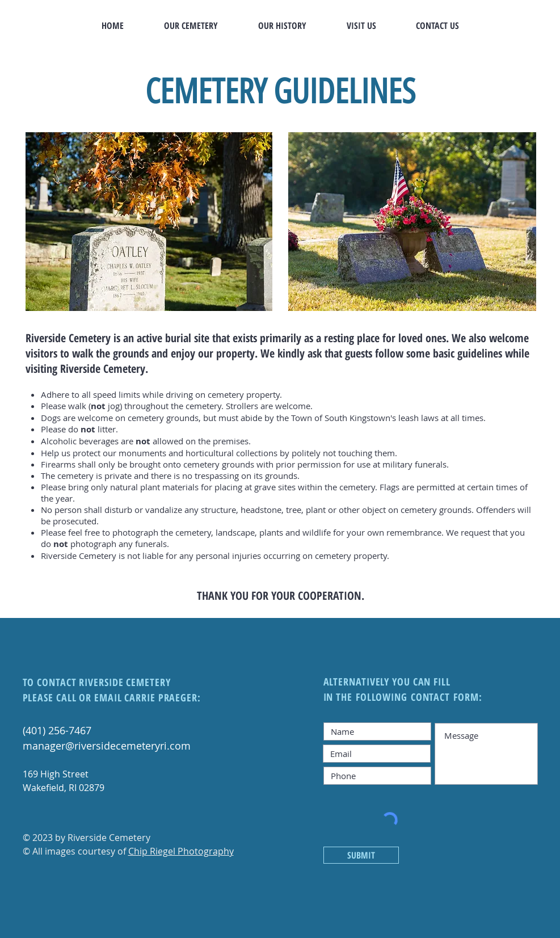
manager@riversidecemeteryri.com (107, 746)
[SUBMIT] (361, 855)
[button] (191, 26)
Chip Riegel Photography (181, 851)
